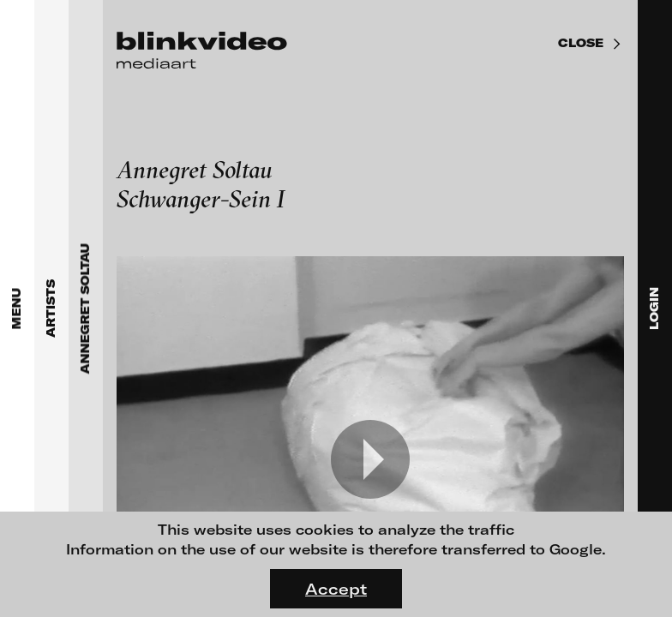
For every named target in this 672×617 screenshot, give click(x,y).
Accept (336, 589)
